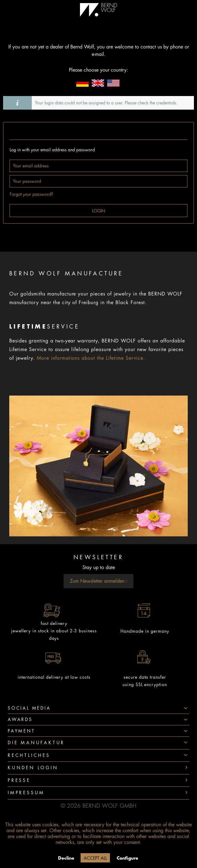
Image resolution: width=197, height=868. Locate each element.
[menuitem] (98, 743)
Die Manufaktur (36, 743)
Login (99, 211)
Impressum (26, 793)
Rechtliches (29, 755)
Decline (66, 858)
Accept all (95, 858)
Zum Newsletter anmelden (99, 581)
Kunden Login (33, 768)
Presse (19, 780)
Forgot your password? (31, 194)
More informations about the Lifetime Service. (91, 358)
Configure (128, 858)
